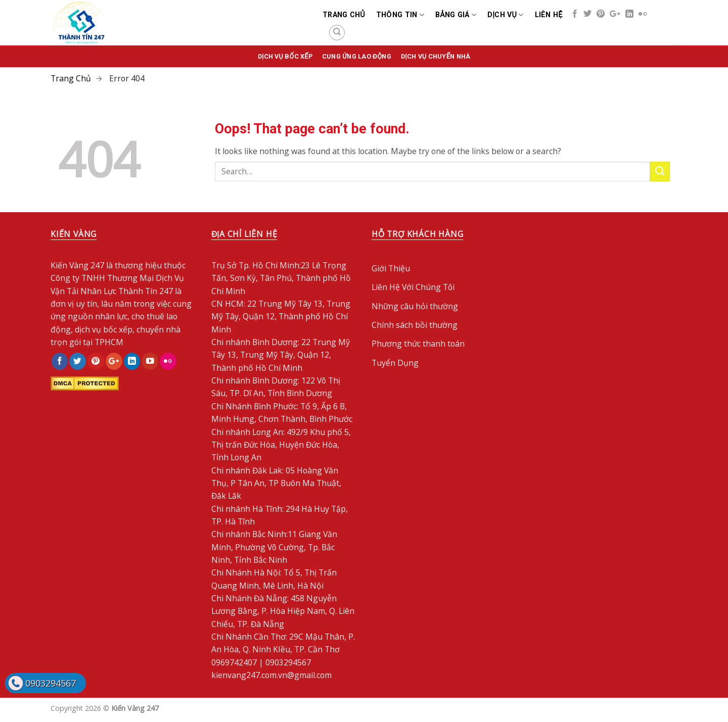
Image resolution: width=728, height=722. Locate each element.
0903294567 (51, 683)
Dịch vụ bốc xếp (285, 56)
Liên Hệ (549, 15)
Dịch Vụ (506, 15)
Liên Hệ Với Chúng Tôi (413, 287)
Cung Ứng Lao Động (357, 56)
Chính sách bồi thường (415, 325)
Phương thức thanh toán (418, 344)
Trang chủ (344, 15)
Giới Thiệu (391, 268)
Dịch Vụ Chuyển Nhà (436, 56)
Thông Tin (400, 15)
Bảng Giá (456, 15)
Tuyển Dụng (395, 363)
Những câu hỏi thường (415, 306)
